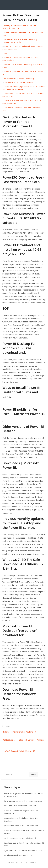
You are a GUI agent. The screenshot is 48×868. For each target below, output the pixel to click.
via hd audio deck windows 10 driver (19, 855)
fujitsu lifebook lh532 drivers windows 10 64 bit (23, 850)
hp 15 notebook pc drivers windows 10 (20, 838)
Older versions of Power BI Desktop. (20, 78)
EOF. (6, 53)
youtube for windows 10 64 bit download (21, 826)
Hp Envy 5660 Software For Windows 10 (19, 732)
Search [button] (33, 774)
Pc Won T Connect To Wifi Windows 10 (19, 751)
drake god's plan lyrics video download (20, 806)
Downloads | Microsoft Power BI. (19, 82)
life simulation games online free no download (23, 801)
